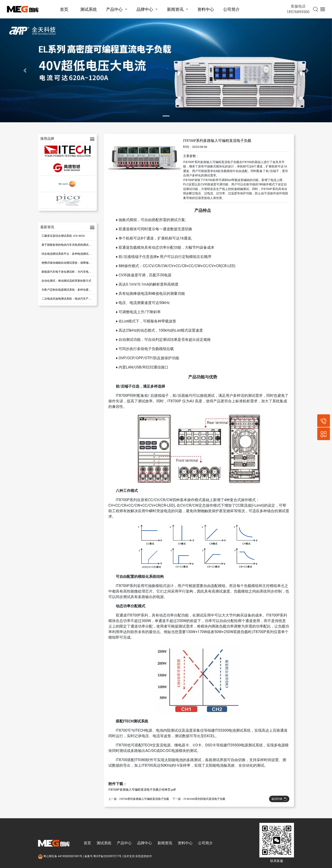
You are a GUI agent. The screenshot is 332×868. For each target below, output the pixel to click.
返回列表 (279, 799)
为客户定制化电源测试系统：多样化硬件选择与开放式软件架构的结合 (84, 290)
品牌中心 (145, 9)
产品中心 (114, 9)
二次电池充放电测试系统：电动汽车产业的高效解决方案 (76, 299)
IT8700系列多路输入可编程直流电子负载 (144, 799)
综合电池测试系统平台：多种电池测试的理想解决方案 (75, 254)
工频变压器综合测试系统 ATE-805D (63, 236)
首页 (64, 9)
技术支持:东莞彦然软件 (138, 856)
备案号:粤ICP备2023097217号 (103, 856)
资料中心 (206, 9)
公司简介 (231, 9)
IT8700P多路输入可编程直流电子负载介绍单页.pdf (142, 790)
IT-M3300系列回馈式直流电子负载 (204, 799)
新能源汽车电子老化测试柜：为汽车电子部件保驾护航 (75, 272)
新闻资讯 (175, 9)
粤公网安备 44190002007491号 (61, 856)
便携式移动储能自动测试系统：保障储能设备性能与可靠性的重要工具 (84, 263)
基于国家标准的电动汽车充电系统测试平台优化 (71, 245)
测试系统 (89, 9)
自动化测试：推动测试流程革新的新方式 (66, 281)
